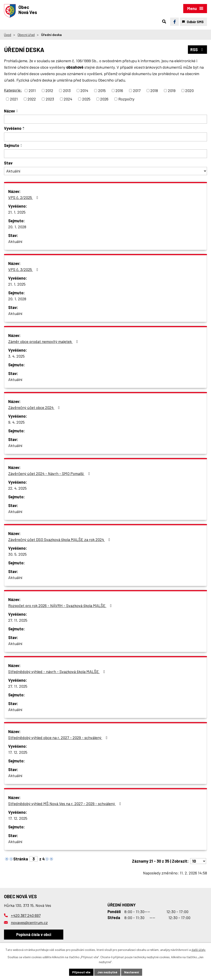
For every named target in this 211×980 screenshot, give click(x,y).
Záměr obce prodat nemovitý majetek (44, 341)
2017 (137, 90)
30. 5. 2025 (17, 554)
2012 (49, 90)
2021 (14, 99)
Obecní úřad (26, 35)
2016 (119, 90)
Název (9, 111)
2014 (84, 90)
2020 (189, 90)
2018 (154, 90)
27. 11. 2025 (18, 620)
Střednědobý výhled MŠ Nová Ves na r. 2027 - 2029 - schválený (66, 804)
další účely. (199, 950)
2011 (32, 90)
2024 (68, 99)
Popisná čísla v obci (34, 934)
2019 (172, 90)
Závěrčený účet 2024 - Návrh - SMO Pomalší (50, 473)
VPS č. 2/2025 (24, 197)
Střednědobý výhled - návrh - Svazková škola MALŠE (58, 671)
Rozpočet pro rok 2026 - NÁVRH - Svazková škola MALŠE (61, 605)
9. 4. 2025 (16, 422)
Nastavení (132, 972)
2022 (32, 99)
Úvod (8, 35)
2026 (104, 99)
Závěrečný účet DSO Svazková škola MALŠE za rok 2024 (60, 539)
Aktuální (15, 241)
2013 (67, 90)
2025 (86, 99)
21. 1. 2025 (17, 212)
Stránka (21, 859)
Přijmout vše (81, 972)
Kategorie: (13, 90)
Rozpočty (126, 99)
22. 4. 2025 (17, 488)
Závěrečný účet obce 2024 (35, 407)
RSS (198, 50)
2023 (50, 99)
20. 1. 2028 (17, 227)
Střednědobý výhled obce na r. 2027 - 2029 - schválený (59, 738)
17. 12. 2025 (18, 752)
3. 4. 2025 (16, 356)
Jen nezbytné (107, 972)
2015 (102, 90)
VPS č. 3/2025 (24, 269)
